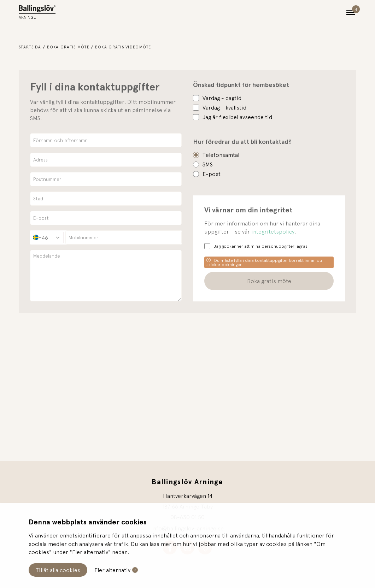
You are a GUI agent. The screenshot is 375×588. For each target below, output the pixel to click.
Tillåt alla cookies (58, 570)
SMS (208, 164)
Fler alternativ (112, 570)
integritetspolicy (273, 231)
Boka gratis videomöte (123, 47)
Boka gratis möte (68, 47)
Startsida (30, 47)
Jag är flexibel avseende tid (237, 117)
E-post (212, 174)
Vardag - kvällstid (224, 107)
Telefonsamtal (221, 155)
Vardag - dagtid (222, 98)
